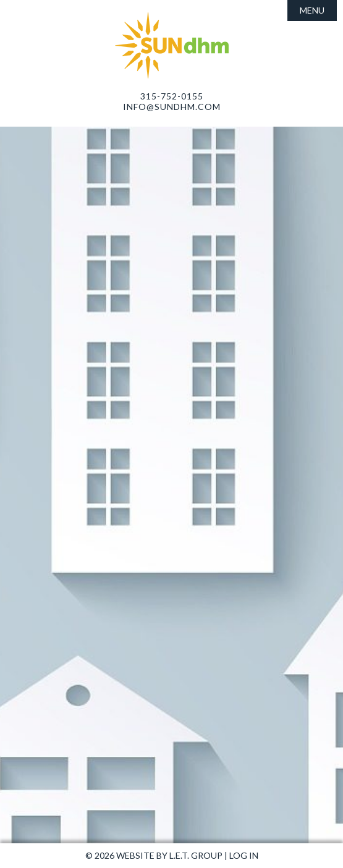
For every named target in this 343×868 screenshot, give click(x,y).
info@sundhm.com (172, 107)
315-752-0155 (172, 96)
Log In (244, 855)
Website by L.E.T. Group (169, 855)
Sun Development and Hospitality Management (172, 45)
